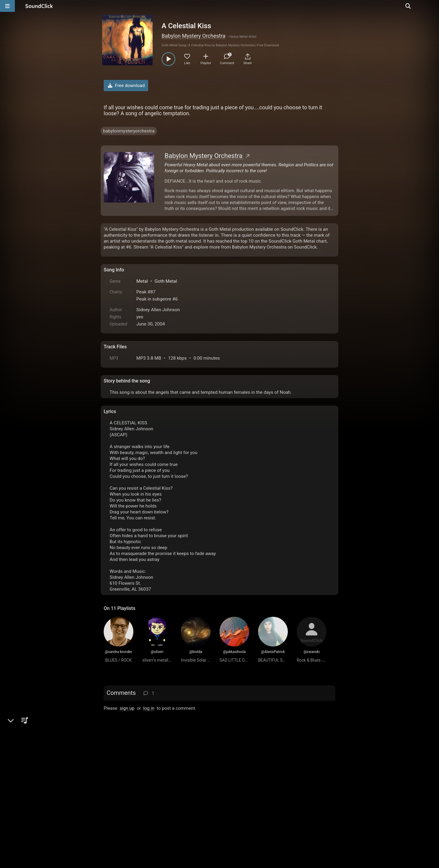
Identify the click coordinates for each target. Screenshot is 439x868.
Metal (142, 281)
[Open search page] (433, 6)
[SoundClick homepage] (39, 6)
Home (113, 801)
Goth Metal (166, 281)
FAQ (129, 801)
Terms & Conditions (158, 801)
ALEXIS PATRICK (141, 727)
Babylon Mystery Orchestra (194, 36)
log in (149, 708)
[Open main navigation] (7, 6)
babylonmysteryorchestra (129, 131)
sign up (127, 708)
